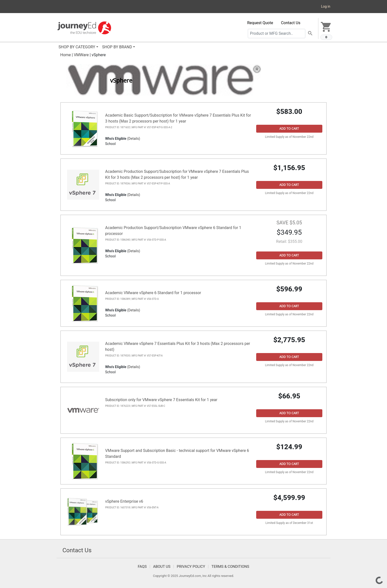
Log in (326, 6)
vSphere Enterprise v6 (124, 501)
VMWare (81, 55)
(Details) (134, 139)
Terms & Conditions (230, 567)
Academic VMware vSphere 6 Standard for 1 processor (153, 293)
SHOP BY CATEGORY (77, 47)
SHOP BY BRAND (117, 47)
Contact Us (291, 23)
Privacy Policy (191, 567)
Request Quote (260, 23)
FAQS (142, 567)
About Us (162, 567)
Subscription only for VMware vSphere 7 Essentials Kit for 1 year (161, 400)
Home (66, 55)
